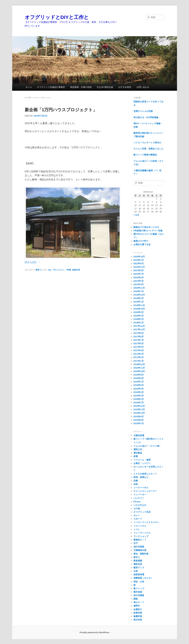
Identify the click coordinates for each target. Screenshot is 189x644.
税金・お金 (139, 582)
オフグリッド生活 (142, 512)
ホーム (29, 87)
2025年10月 (139, 257)
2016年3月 (139, 396)
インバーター (140, 495)
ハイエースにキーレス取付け (147, 143)
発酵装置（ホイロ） (143, 578)
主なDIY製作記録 (105, 87)
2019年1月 (139, 302)
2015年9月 (139, 417)
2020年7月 (139, 291)
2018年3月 (139, 316)
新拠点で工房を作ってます (146, 227)
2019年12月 (139, 295)
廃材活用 (138, 564)
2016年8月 (139, 378)
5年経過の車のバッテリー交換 (148, 231)
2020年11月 (139, 288)
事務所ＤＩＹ (140, 540)
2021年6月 (139, 277)
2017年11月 (139, 329)
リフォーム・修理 (142, 460)
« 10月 (136, 215)
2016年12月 (139, 364)
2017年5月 (139, 347)
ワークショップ (141, 536)
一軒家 (68, 270)
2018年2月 (139, 319)
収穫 (136, 481)
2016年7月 (139, 382)
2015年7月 (139, 423)
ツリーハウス (140, 526)
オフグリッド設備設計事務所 (51, 87)
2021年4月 (139, 284)
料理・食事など (141, 477)
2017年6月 (139, 343)
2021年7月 (139, 274)
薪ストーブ (139, 588)
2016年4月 (139, 392)
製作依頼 (138, 592)
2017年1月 (139, 361)
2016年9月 (139, 375)
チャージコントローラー (145, 491)
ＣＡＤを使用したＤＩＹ (145, 474)
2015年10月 (139, 413)
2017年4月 (139, 350)
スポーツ (138, 519)
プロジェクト (58, 270)
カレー (137, 515)
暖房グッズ (139, 568)
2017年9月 (139, 333)
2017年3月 (139, 354)
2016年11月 (139, 368)
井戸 (136, 543)
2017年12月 (139, 326)
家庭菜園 (138, 561)
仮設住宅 (76, 270)
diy (50, 270)
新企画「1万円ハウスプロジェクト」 (61, 110)
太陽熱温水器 (140, 550)
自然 (136, 484)
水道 (136, 571)
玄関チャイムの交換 (143, 111)
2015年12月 (139, 406)
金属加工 (138, 609)
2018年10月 (139, 309)
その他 (137, 509)
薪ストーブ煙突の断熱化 (145, 155)
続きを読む (32, 262)
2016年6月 (139, 385)
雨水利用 (138, 620)
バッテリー (139, 498)
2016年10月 (139, 371)
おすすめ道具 (125, 87)
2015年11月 (139, 409)
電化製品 (138, 453)
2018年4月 (139, 312)
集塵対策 (138, 616)
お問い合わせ (143, 87)
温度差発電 (139, 574)
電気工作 (138, 449)
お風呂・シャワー (142, 463)
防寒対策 (138, 613)
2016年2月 (139, 399)
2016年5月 (139, 389)
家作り (39, 270)
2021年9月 (139, 270)
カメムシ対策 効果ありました (148, 149)
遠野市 (137, 606)
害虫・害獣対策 (141, 554)
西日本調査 (139, 595)
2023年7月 (139, 260)
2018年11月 (139, 305)
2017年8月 (139, 337)
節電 (136, 456)
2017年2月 (139, 357)
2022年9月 (139, 264)
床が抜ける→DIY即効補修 (146, 117)
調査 (136, 599)
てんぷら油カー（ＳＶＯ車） (147, 446)
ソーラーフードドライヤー (146, 522)
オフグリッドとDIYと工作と (57, 17)
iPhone (137, 502)
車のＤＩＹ (139, 602)
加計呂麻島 (139, 547)
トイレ (137, 529)
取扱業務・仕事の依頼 (81, 87)
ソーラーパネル (141, 488)
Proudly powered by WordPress (94, 632)
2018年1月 (139, 323)
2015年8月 (139, 420)
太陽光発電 (139, 435)
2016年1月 (139, 403)
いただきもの (140, 505)
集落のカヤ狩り (141, 241)
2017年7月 (139, 340)
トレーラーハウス (142, 533)
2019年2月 (139, 298)
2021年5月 (139, 281)
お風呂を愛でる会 (142, 244)
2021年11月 (139, 267)
